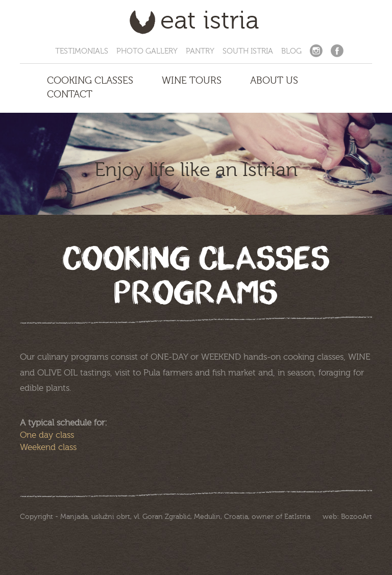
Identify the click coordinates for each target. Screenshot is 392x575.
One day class (47, 435)
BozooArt (357, 517)
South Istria (248, 51)
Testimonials (82, 51)
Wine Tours (192, 81)
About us (274, 81)
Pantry (200, 51)
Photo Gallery (147, 51)
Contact (70, 94)
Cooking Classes (90, 81)
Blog (291, 51)
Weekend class (48, 447)
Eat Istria (210, 23)
